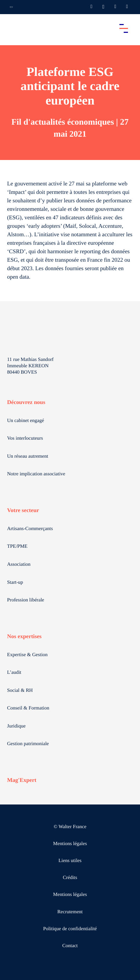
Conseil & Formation (28, 708)
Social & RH (20, 691)
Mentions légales (70, 844)
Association (19, 565)
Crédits (70, 878)
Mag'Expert (22, 780)
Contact (70, 946)
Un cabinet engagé (26, 421)
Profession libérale (26, 600)
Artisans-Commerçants (30, 529)
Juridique (16, 726)
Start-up (15, 583)
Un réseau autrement (28, 456)
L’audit (14, 673)
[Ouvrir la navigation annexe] (11, 7)
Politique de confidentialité (70, 929)
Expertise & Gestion (27, 655)
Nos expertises (24, 637)
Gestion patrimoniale (28, 744)
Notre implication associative (36, 474)
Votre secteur (23, 510)
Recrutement (70, 912)
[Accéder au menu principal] (124, 28)
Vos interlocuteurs (25, 438)
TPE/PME (17, 547)
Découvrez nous (26, 402)
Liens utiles (70, 861)
